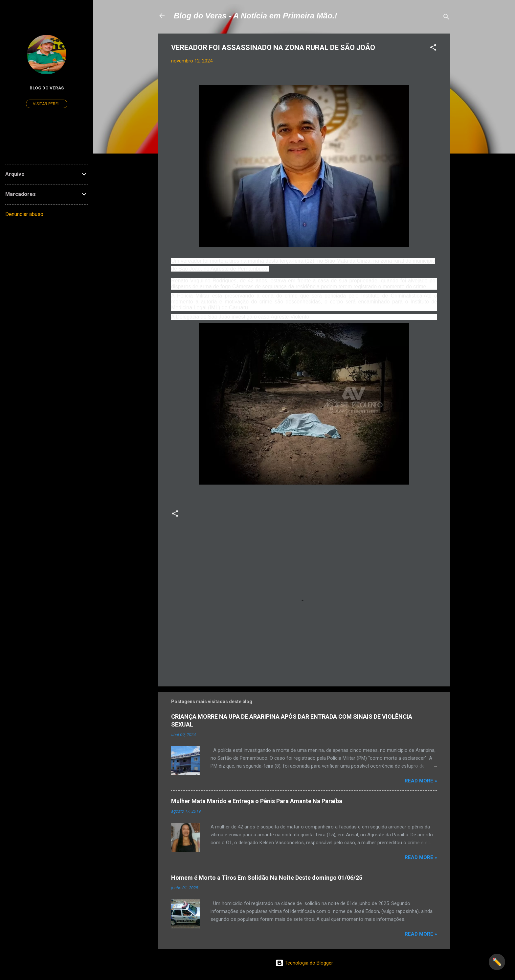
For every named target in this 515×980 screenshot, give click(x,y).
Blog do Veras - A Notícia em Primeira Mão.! (255, 16)
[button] (433, 48)
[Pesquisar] (446, 18)
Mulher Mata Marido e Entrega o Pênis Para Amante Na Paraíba (257, 801)
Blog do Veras (47, 88)
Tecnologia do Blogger (304, 963)
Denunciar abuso (24, 214)
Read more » (421, 781)
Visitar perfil (47, 104)
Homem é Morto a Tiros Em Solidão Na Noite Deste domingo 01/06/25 (267, 878)
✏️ (497, 962)
